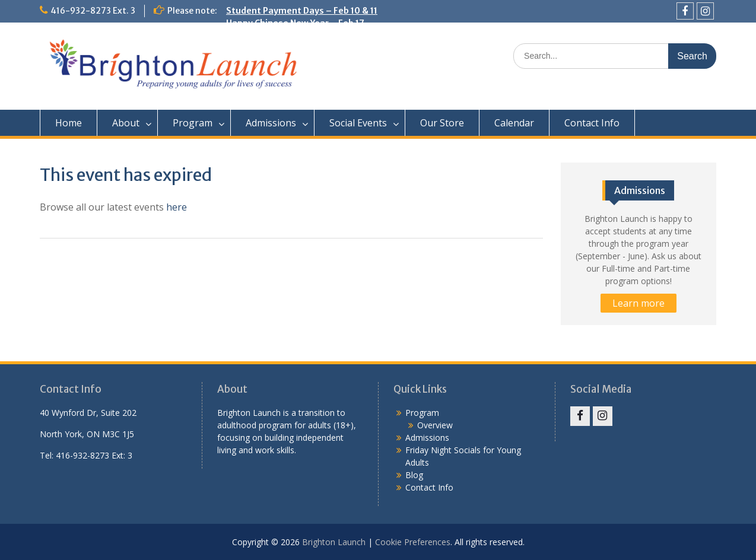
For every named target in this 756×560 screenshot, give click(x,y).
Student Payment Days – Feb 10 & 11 (302, 11)
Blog (414, 475)
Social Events (358, 123)
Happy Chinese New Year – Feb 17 (295, 23)
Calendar (514, 123)
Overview (435, 425)
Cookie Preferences (413, 542)
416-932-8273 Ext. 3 (93, 11)
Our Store (442, 123)
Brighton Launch (334, 542)
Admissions (271, 123)
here (177, 207)
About (126, 123)
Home (69, 123)
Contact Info (592, 123)
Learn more (639, 303)
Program (193, 123)
